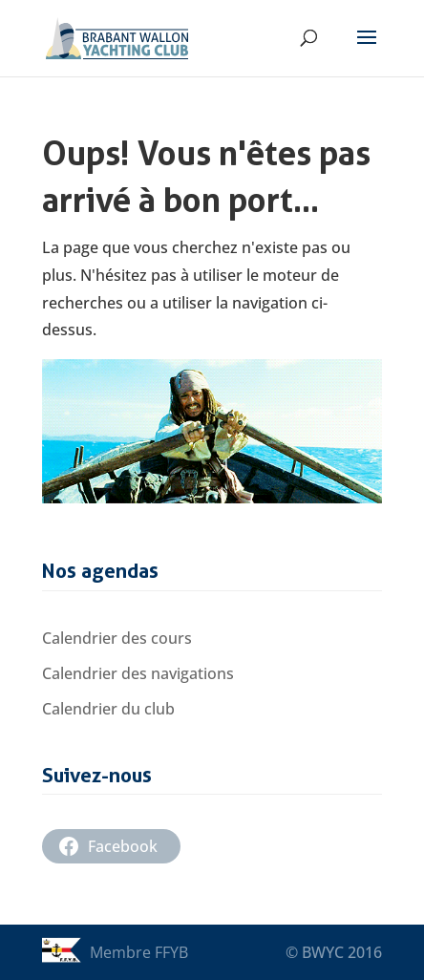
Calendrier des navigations (138, 673)
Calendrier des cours (117, 638)
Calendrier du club (108, 709)
